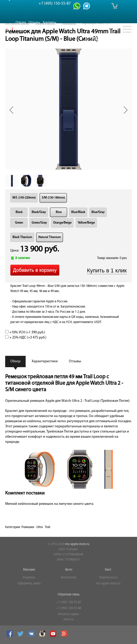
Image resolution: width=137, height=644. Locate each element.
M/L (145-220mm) (24, 198)
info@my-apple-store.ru (69, 617)
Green (19, 223)
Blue (59, 212)
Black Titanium (22, 237)
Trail (48, 527)
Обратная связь (68, 595)
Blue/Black (78, 212)
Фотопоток (69, 578)
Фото (69, 570)
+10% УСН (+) (25, 332)
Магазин (29, 570)
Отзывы (34, 23)
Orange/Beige (62, 223)
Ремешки (28, 527)
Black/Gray (39, 212)
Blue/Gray (98, 212)
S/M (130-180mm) (53, 198)
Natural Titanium (50, 237)
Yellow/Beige (86, 223)
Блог (108, 570)
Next (126, 110)
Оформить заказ (29, 584)
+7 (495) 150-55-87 (69, 602)
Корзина (29, 578)
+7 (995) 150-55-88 (69, 608)
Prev (11, 110)
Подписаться (108, 578)
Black (19, 212)
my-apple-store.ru (77, 544)
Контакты (49, 23)
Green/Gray (39, 223)
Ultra (39, 527)
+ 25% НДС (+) (26, 338)
